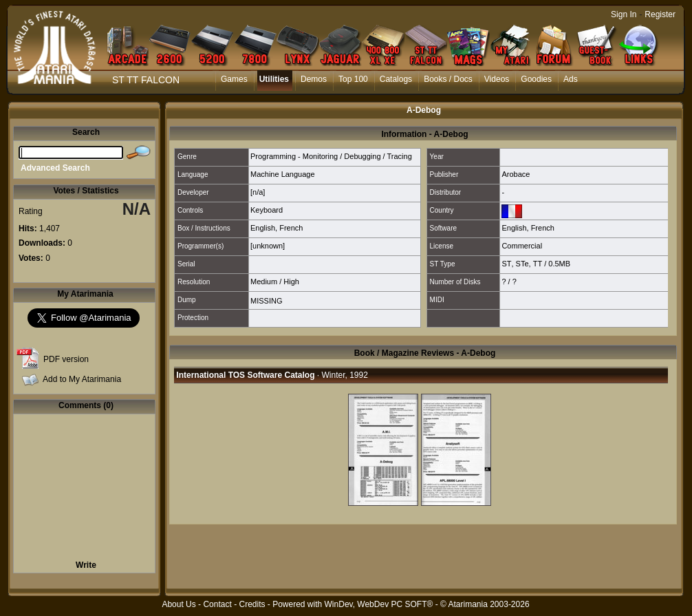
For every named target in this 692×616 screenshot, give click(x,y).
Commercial (522, 246)
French (291, 228)
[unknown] (268, 246)
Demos (314, 79)
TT (538, 264)
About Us (179, 604)
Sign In (624, 14)
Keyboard (267, 210)
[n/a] (258, 192)
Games (234, 79)
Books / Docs (448, 79)
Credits (252, 604)
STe (522, 264)
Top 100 (353, 79)
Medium (264, 282)
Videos (497, 79)
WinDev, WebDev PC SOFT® (379, 604)
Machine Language (283, 174)
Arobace (516, 174)
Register (660, 14)
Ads (571, 79)
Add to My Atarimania (82, 379)
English (263, 228)
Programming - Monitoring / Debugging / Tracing (331, 156)
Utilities (274, 79)
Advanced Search (55, 168)
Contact (217, 604)
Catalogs (396, 79)
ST (506, 264)
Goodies (536, 79)
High (291, 282)
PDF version (66, 359)
